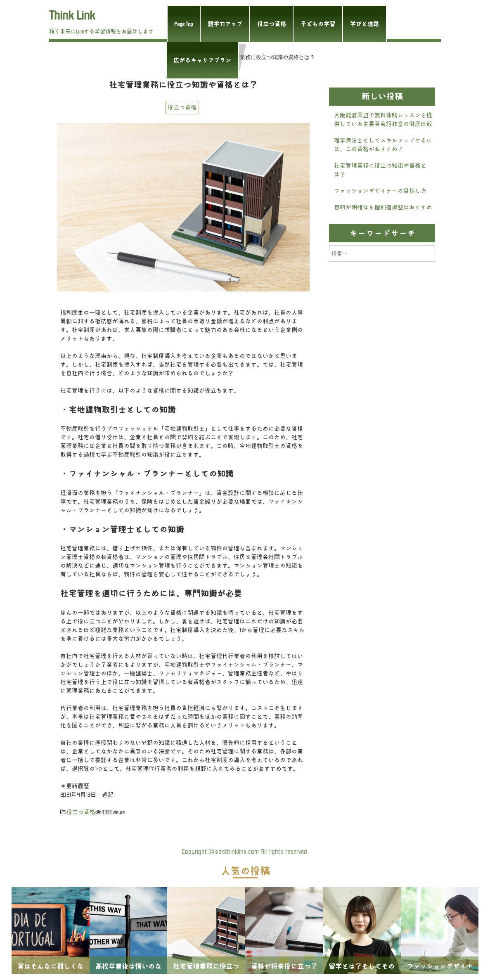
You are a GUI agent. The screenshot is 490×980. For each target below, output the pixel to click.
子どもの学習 (318, 24)
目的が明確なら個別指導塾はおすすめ (383, 207)
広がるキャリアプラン (202, 60)
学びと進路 (365, 24)
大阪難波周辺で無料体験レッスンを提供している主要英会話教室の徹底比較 (383, 120)
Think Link (72, 15)
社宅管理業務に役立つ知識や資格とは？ (380, 170)
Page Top (183, 24)
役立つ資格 (272, 24)
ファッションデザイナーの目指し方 (380, 191)
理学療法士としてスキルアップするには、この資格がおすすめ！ (383, 145)
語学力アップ (225, 24)
